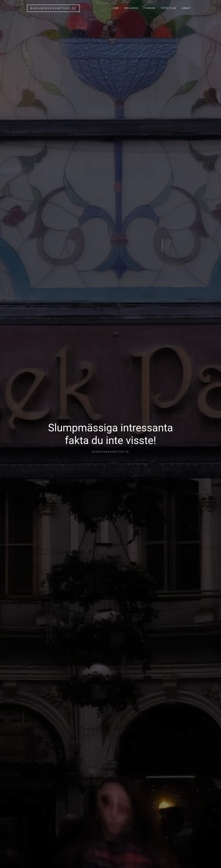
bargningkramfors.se (53, 8)
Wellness (132, 8)
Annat (187, 8)
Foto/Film (169, 8)
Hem (116, 8)
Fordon (150, 8)
